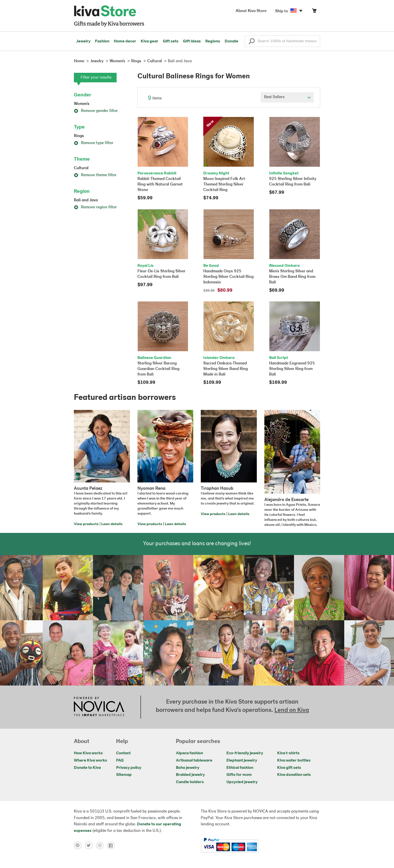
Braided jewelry (190, 775)
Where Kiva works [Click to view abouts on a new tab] (90, 761)
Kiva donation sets (294, 775)
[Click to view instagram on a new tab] (102, 845)
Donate (231, 41)
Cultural (81, 168)
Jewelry (83, 41)
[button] (252, 42)
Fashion (102, 41)
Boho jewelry (188, 768)
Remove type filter (94, 143)
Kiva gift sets (289, 768)
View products (86, 524)
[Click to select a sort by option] (287, 97)
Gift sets (171, 41)
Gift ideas (192, 41)
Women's (82, 104)
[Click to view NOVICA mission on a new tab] (99, 707)
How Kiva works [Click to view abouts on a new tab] (88, 753)
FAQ (120, 761)
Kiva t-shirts (288, 753)
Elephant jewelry (242, 761)
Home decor (125, 41)
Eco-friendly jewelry (245, 753)
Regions (213, 41)
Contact (123, 753)
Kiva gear (150, 41)
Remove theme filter (95, 175)
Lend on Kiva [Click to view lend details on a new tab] (292, 710)
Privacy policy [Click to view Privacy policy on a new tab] (129, 768)
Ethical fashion (240, 768)
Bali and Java (86, 200)
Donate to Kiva (87, 768)
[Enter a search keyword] (282, 41)
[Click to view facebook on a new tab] (112, 845)
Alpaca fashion (189, 753)
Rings (79, 136)
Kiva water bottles (294, 761)
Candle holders (190, 782)
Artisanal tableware (194, 761)
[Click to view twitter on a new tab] (90, 845)
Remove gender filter (96, 111)
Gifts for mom (239, 775)
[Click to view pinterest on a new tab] (79, 845)
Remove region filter (95, 207)
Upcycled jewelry (242, 782)
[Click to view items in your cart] (314, 12)
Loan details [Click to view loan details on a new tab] (112, 524)
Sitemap (124, 775)
